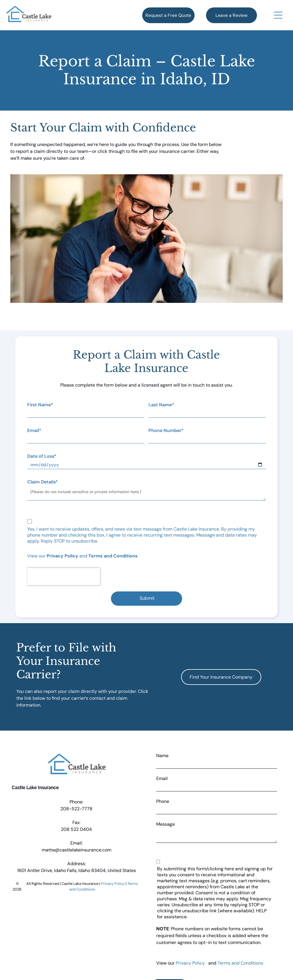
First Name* (41, 405)
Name (162, 756)
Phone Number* (166, 430)
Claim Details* (44, 482)
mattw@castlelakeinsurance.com (77, 850)
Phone (163, 801)
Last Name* (161, 405)
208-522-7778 (76, 809)
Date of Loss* (43, 456)
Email (162, 778)
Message (166, 824)
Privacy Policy (63, 556)
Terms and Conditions (114, 556)
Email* (35, 430)
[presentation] (65, 577)
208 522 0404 (76, 829)
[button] (278, 15)
